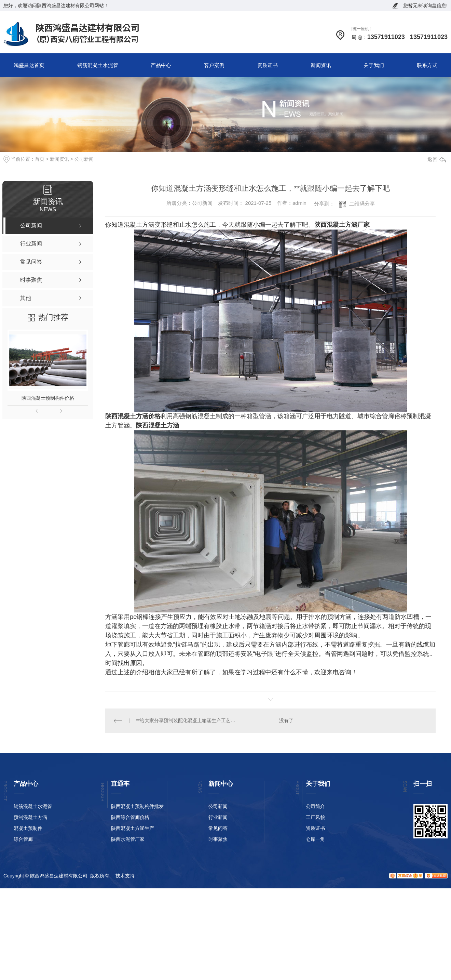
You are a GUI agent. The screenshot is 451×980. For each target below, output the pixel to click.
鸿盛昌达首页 (29, 65)
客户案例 (214, 65)
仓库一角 (315, 839)
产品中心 (161, 65)
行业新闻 (218, 817)
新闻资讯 (321, 65)
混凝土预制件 (28, 828)
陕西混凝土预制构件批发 (137, 806)
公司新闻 (84, 159)
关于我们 (374, 65)
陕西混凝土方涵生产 (133, 828)
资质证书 (268, 65)
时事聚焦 (218, 839)
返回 (437, 159)
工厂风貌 (315, 817)
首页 (40, 159)
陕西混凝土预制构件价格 (48, 398)
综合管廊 (23, 839)
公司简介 (315, 806)
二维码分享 (362, 204)
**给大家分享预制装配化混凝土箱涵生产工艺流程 (188, 720)
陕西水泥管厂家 (128, 839)
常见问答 (218, 828)
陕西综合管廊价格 (130, 817)
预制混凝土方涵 (30, 817)
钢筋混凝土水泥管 (98, 65)
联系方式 (427, 65)
